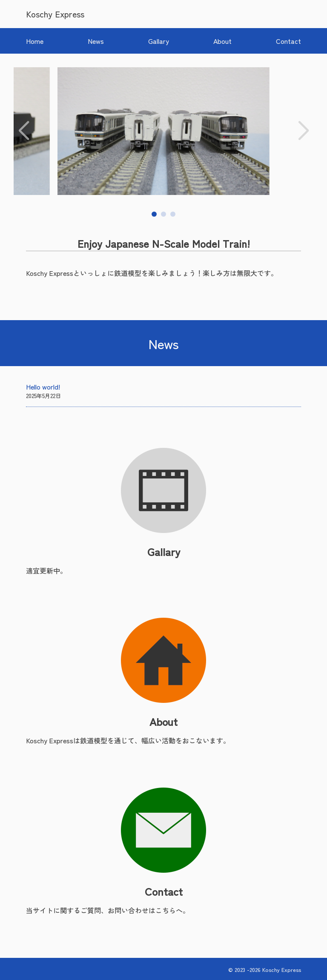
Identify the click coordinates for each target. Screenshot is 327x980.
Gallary (159, 41)
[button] (24, 131)
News (96, 41)
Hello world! (43, 387)
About (222, 41)
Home (35, 41)
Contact (288, 41)
